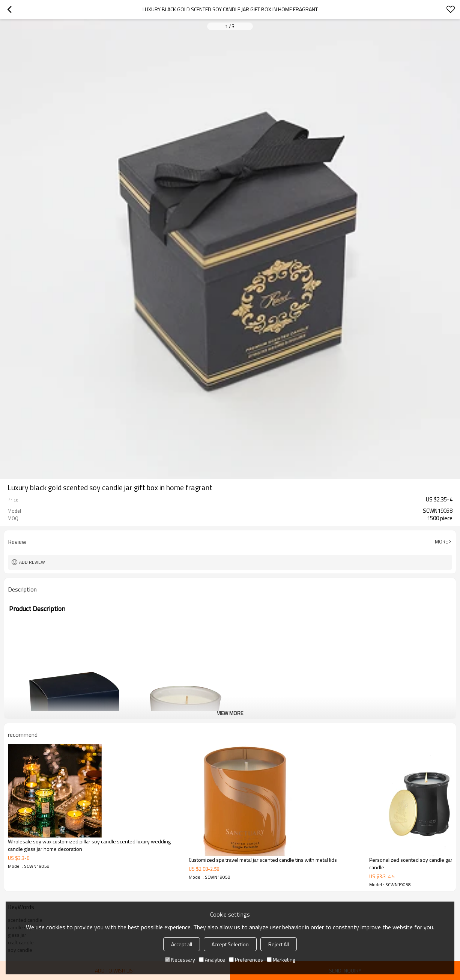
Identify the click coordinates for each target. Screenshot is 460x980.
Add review (32, 562)
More (441, 542)
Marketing (281, 960)
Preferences (246, 960)
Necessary (180, 960)
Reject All (279, 944)
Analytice (212, 960)
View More (230, 713)
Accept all (182, 944)
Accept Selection (230, 944)
